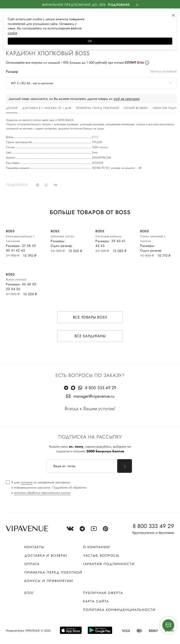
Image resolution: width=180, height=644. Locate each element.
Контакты (34, 547)
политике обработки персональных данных (42, 493)
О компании (96, 547)
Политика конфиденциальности (119, 610)
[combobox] (91, 83)
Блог (29, 593)
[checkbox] (46, 488)
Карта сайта (96, 601)
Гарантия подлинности (109, 564)
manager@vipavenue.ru (94, 396)
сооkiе (12, 33)
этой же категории (127, 99)
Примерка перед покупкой (53, 572)
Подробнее (119, 5)
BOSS (95, 137)
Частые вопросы (101, 555)
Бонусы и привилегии (49, 581)
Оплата (32, 564)
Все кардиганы (90, 336)
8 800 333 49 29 (101, 388)
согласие (27, 482)
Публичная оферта (103, 593)
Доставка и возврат (46, 555)
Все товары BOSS (90, 317)
